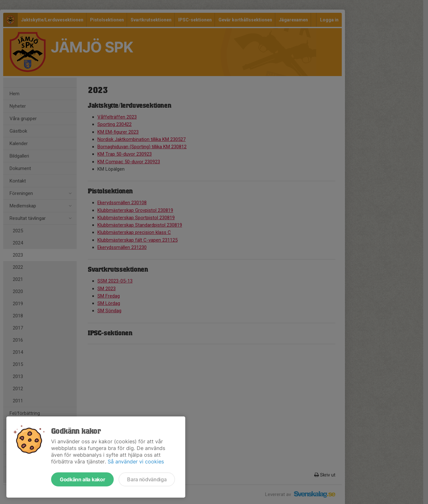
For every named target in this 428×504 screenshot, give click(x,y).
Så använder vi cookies (136, 461)
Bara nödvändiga (147, 479)
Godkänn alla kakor (82, 479)
